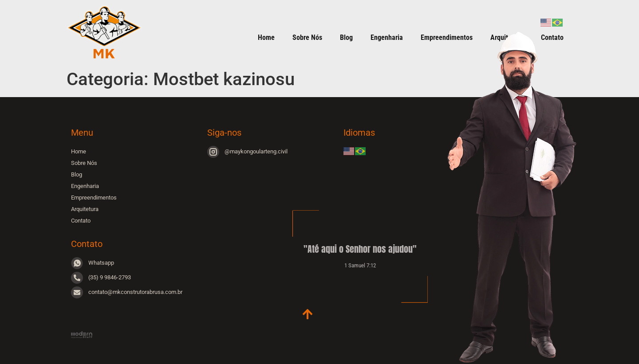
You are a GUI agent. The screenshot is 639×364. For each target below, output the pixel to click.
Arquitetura (85, 209)
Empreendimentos (94, 198)
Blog (346, 37)
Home (266, 37)
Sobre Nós (307, 37)
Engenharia (387, 37)
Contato (81, 221)
